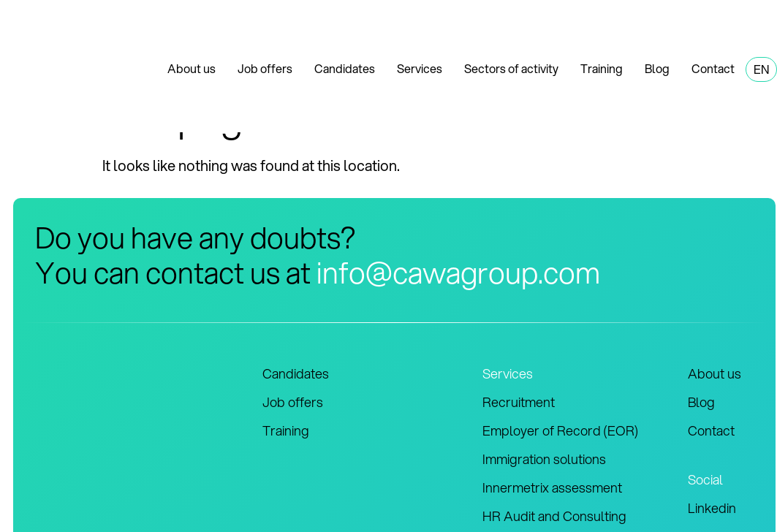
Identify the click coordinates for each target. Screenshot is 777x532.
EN (761, 69)
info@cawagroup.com (458, 272)
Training (602, 68)
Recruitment (519, 402)
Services (420, 68)
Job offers (265, 68)
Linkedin (712, 508)
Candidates (345, 68)
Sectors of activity (511, 68)
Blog (657, 68)
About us (192, 68)
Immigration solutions (544, 459)
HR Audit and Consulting (554, 516)
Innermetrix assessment (552, 487)
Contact (713, 68)
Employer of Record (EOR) (560, 430)
